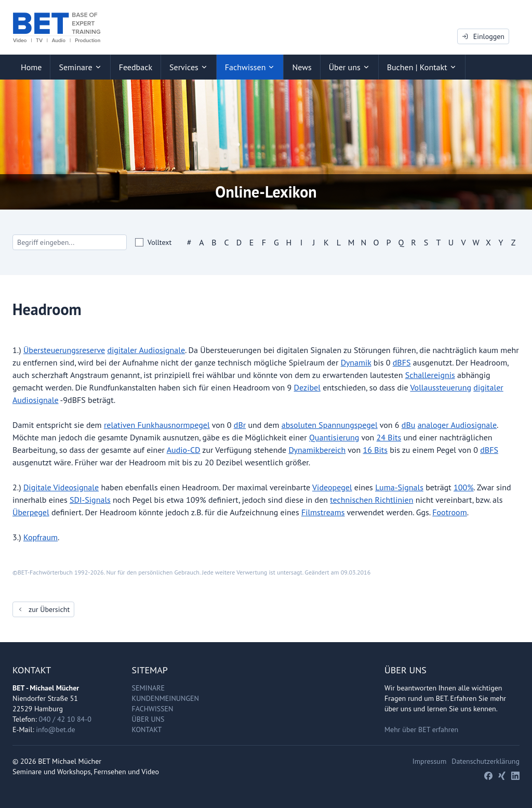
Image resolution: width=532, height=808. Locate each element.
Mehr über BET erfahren (421, 729)
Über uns (148, 719)
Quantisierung (334, 437)
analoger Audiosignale (457, 425)
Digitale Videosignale (61, 487)
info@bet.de (55, 729)
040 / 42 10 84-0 (65, 719)
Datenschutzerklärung (486, 761)
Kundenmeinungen (165, 698)
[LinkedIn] (515, 776)
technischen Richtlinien (371, 500)
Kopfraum (41, 537)
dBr (240, 425)
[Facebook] (488, 776)
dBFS (402, 362)
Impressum (430, 761)
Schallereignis (430, 375)
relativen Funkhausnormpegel (157, 425)
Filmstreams (323, 512)
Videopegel (332, 487)
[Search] (70, 242)
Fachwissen (153, 709)
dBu (409, 425)
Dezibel (307, 387)
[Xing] (502, 776)
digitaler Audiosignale (146, 350)
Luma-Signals (399, 487)
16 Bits (375, 450)
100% (464, 487)
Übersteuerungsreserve (64, 350)
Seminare (149, 688)
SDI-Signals (90, 500)
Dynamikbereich (317, 450)
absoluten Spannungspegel (330, 425)
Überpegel (31, 512)
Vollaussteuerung (441, 387)
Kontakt (147, 729)
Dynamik (356, 362)
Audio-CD (184, 450)
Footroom (449, 512)
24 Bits (389, 437)
